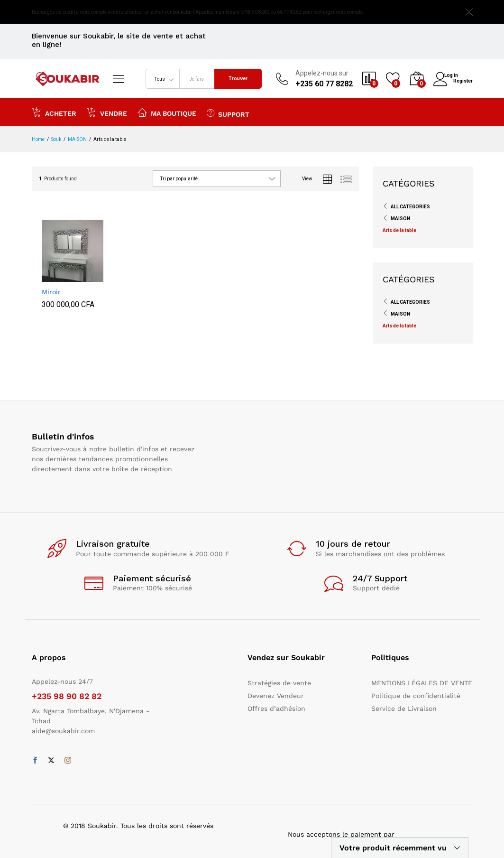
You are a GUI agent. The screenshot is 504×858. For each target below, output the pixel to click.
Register (463, 80)
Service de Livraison (404, 709)
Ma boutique (167, 112)
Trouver (238, 79)
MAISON (400, 219)
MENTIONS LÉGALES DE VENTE (422, 683)
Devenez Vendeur (276, 696)
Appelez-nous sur (322, 73)
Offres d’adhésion (276, 709)
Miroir (51, 292)
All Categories (410, 207)
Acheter (54, 112)
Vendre (107, 112)
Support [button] (228, 113)
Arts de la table (399, 230)
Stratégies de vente (279, 683)
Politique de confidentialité (416, 696)
